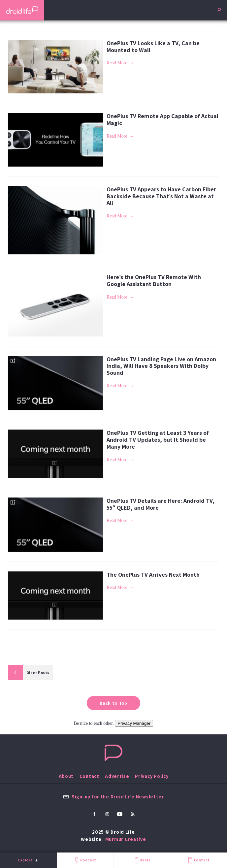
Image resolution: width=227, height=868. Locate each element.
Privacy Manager (134, 723)
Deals (142, 860)
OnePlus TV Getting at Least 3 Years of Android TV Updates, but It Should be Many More (158, 439)
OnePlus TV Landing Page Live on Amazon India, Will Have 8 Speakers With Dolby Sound (161, 366)
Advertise (117, 776)
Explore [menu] (26, 860)
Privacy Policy (152, 776)
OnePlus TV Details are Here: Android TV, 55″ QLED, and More (161, 504)
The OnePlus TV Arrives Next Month (153, 575)
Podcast (85, 860)
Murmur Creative (126, 839)
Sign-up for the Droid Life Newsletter (113, 797)
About (66, 776)
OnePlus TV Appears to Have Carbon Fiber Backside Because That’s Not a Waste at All (161, 196)
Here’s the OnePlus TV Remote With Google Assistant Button (154, 280)
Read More (117, 63)
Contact (198, 860)
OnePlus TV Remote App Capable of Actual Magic (162, 119)
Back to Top (113, 703)
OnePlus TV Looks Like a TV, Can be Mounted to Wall (153, 47)
